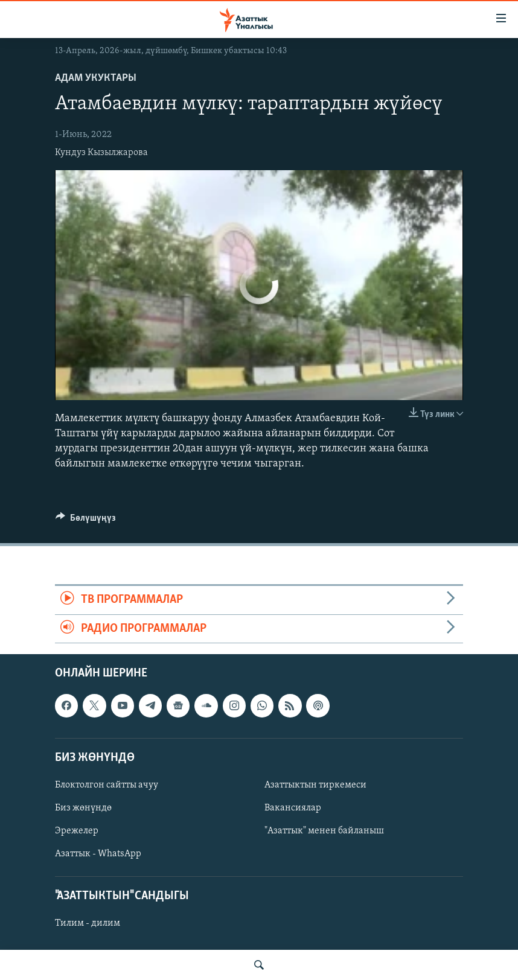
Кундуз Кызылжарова (101, 153)
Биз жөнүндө (83, 808)
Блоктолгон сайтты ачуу (107, 785)
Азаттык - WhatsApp (98, 854)
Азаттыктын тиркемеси (315, 785)
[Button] (86, 521)
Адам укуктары (96, 78)
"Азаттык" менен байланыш (324, 831)
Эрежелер (77, 831)
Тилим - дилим (88, 923)
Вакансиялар (293, 808)
